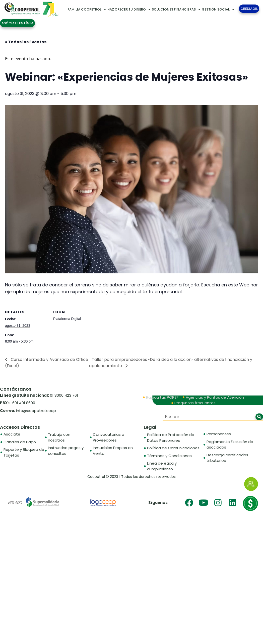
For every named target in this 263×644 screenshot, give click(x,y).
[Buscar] (259, 417)
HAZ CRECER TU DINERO (129, 10)
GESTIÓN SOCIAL (218, 10)
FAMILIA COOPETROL (87, 10)
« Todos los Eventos (26, 42)
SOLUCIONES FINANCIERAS (176, 10)
